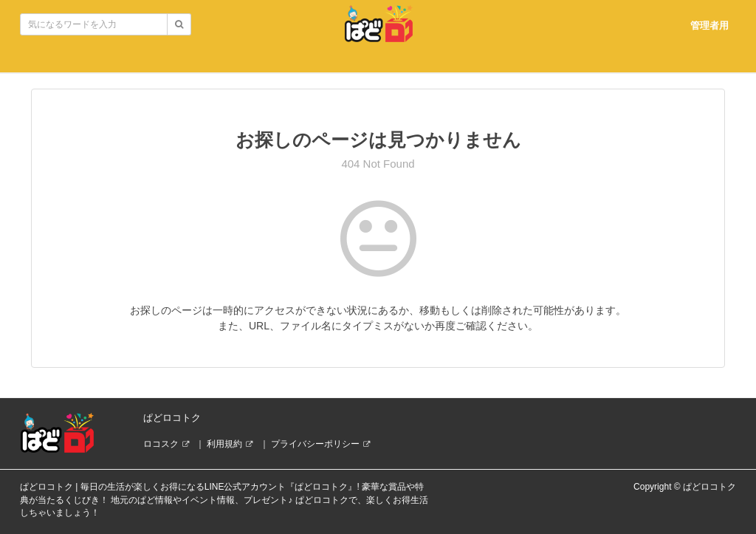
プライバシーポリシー (315, 444)
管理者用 (709, 25)
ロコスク (161, 444)
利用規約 (224, 444)
